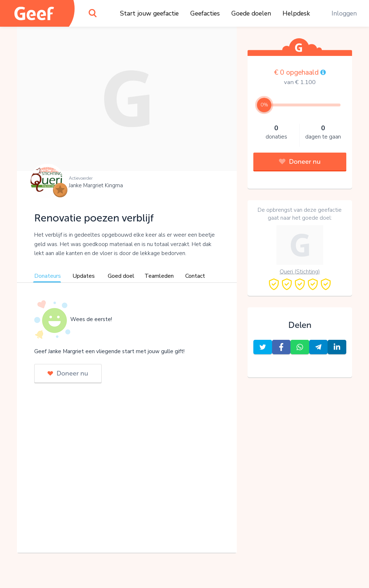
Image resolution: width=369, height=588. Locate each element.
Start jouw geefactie (149, 13)
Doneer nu (68, 373)
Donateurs (48, 276)
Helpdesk (296, 13)
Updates (84, 276)
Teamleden (159, 276)
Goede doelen (251, 13)
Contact (195, 276)
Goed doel (121, 276)
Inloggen (344, 13)
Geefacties (205, 13)
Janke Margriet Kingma (96, 185)
